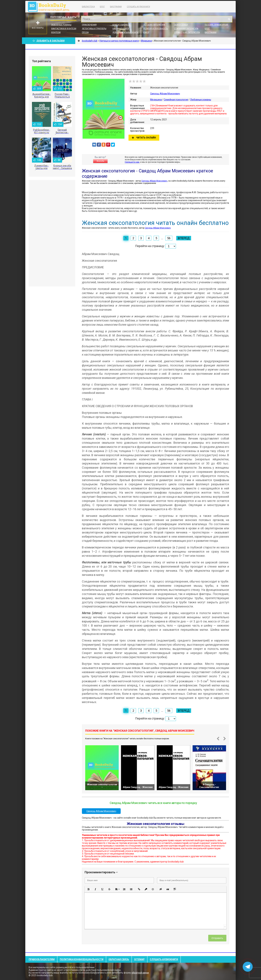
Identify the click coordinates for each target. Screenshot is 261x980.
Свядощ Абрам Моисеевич (165, 94)
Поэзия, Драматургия (216, 25)
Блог (102, 7)
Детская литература (154, 25)
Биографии (116, 7)
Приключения (89, 25)
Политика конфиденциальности (82, 959)
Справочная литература (187, 32)
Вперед (184, 238)
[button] (88, 889)
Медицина (156, 100)
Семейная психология (176, 100)
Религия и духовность (156, 29)
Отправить (217, 938)
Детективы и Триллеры (94, 29)
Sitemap (139, 959)
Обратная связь (119, 959)
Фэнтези (56, 32)
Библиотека (88, 7)
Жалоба (100, 161)
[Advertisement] (52, 233)
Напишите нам (132, 162)
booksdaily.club (50, 7)
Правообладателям (42, 959)
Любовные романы (61, 25)
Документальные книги (125, 32)
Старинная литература (186, 29)
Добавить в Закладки (49, 41)
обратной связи (140, 973)
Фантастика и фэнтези (64, 29)
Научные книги (121, 29)
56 (169, 238)
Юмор (146, 32)
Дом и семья (181, 25)
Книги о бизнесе (121, 25)
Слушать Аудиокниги (138, 7)
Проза (85, 32)
